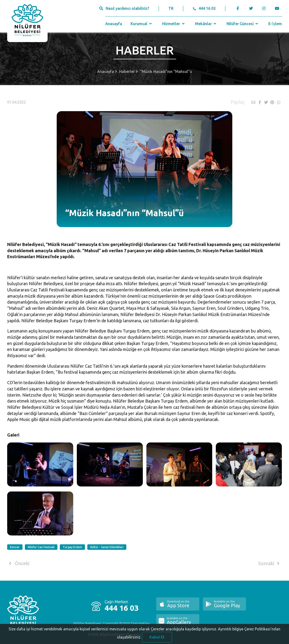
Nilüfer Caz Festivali (41, 547)
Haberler (127, 71)
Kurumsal (142, 24)
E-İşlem (275, 24)
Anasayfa (114, 24)
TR (171, 8)
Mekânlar (206, 24)
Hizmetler (174, 24)
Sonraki (270, 563)
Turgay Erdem (72, 547)
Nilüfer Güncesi (243, 24)
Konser (15, 547)
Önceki (18, 563)
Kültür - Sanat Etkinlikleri (107, 547)
